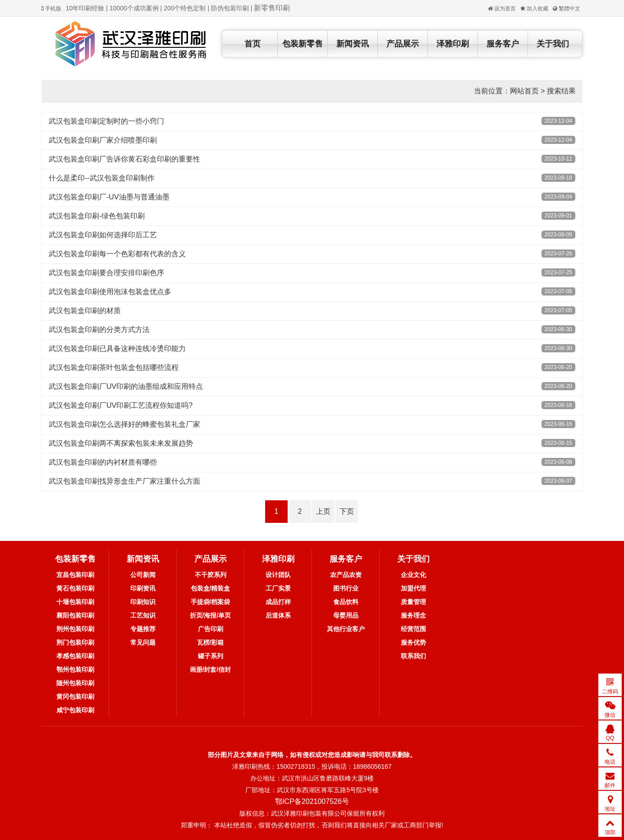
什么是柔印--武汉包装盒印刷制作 (102, 178)
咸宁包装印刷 (75, 710)
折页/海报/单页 (211, 615)
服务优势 (413, 642)
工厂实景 (278, 588)
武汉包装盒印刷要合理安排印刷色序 (106, 273)
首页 (252, 44)
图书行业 (346, 588)
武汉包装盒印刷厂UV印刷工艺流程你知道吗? (121, 405)
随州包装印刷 (75, 683)
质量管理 (413, 602)
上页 (323, 511)
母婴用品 (346, 615)
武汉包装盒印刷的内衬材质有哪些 (103, 462)
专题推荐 (143, 629)
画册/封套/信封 (211, 669)
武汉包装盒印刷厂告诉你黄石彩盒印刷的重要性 (124, 159)
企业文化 (413, 575)
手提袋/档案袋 (211, 602)
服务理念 (413, 615)
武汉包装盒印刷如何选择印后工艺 (103, 235)
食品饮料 (346, 602)
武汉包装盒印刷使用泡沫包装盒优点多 (110, 292)
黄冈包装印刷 (75, 697)
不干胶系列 (211, 575)
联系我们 (413, 656)
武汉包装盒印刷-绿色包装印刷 (97, 216)
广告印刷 (211, 629)
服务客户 (503, 44)
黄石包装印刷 (75, 588)
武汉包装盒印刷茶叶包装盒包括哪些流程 (114, 367)
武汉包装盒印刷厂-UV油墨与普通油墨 (109, 197)
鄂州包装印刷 (75, 669)
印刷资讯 (143, 588)
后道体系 (278, 615)
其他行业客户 (346, 629)
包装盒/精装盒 (211, 588)
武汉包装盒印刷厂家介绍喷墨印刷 (103, 140)
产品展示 (403, 44)
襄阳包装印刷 (75, 615)
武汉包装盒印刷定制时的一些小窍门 (106, 121)
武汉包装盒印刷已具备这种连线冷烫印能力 (117, 348)
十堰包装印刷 (75, 602)
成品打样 (278, 602)
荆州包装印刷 (75, 629)
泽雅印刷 (453, 44)
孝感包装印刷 (75, 656)
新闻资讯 (353, 44)
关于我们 (553, 44)
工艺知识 (143, 615)
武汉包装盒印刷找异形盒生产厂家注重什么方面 (124, 481)
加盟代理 (413, 588)
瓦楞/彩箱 (211, 642)
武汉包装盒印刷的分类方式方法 (99, 330)
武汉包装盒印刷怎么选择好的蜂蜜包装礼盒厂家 (124, 424)
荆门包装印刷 (75, 642)
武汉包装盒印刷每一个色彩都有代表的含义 (117, 254)
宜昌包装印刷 (75, 575)
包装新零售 (303, 44)
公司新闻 (143, 575)
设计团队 (278, 575)
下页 (347, 511)
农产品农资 (346, 575)
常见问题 (143, 642)
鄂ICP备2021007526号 (312, 801)
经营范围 (413, 629)
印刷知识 (143, 602)
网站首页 (524, 91)
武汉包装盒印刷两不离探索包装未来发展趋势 (121, 443)
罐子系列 (211, 656)
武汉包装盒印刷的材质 (85, 311)
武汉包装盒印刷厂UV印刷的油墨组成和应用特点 (126, 386)
